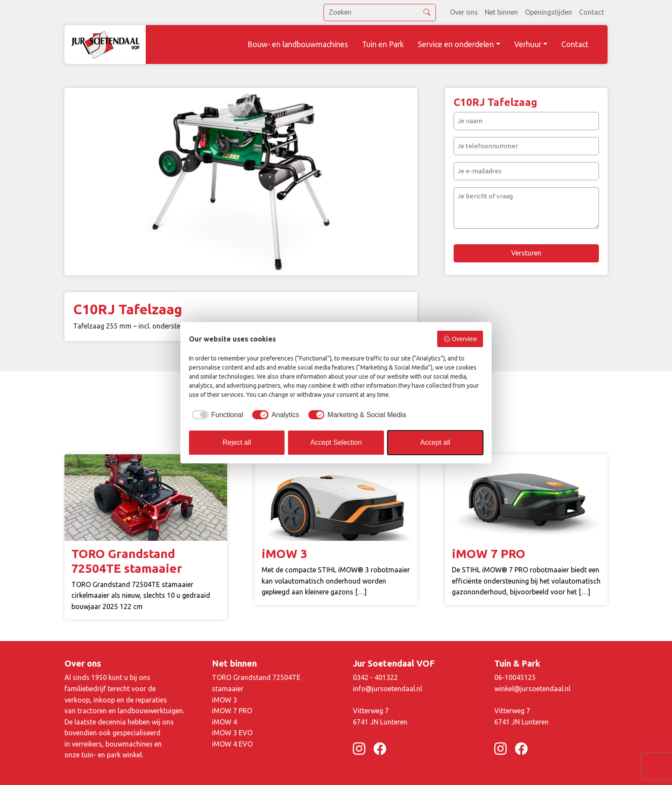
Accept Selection (336, 442)
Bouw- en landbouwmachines (298, 44)
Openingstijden (549, 12)
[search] (380, 13)
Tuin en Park (383, 44)
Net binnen (501, 12)
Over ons (464, 12)
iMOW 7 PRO (232, 711)
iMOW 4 (224, 722)
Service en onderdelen (456, 44)
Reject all (237, 442)
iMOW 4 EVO (232, 744)
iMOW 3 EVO (232, 733)
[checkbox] (216, 415)
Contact (592, 12)
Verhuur (528, 44)
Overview (460, 339)
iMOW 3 (224, 700)
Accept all (435, 442)
